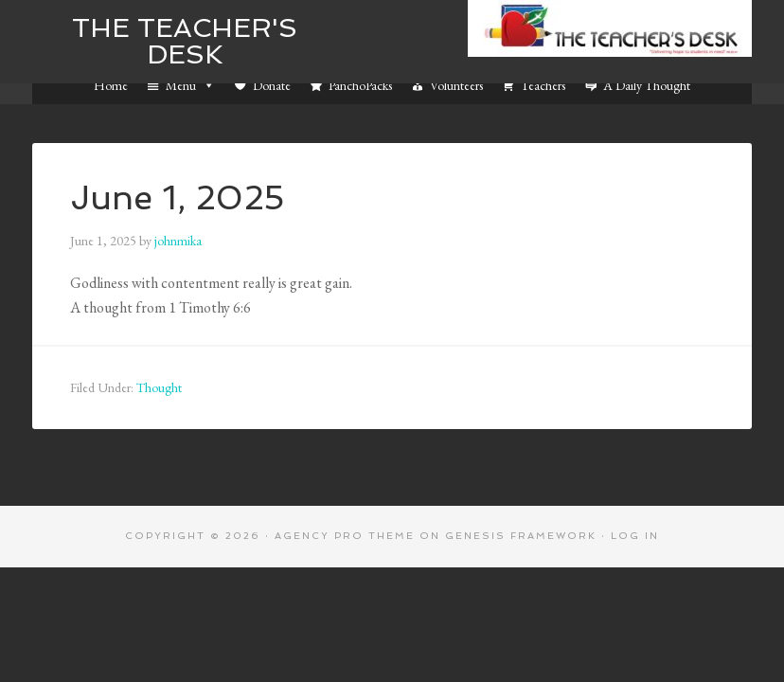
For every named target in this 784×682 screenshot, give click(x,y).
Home (111, 85)
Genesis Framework (521, 536)
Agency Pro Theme (345, 536)
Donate (272, 85)
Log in (635, 536)
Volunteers (456, 85)
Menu (190, 85)
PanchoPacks (360, 85)
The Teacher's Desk (185, 41)
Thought (159, 387)
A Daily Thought (647, 85)
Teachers (543, 85)
